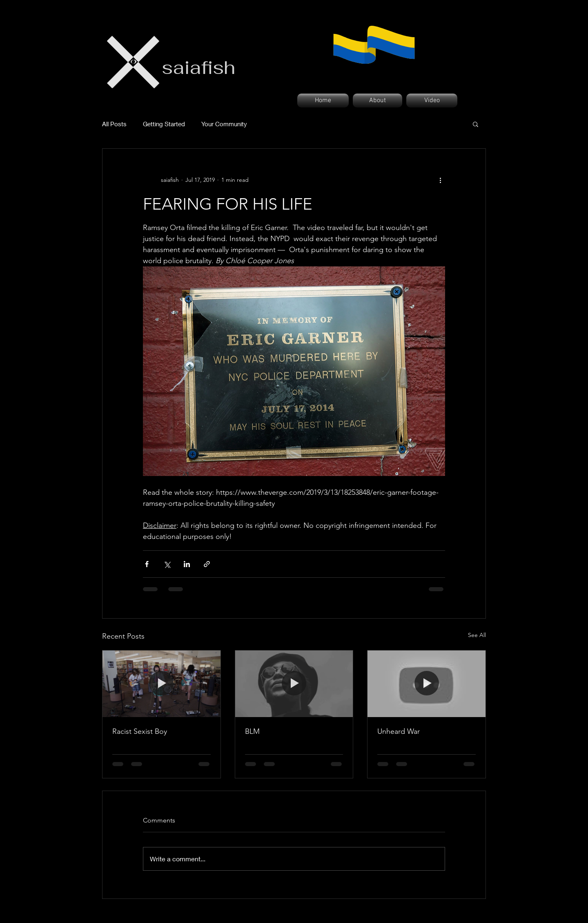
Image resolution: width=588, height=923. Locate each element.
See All (477, 635)
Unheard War (399, 731)
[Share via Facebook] (147, 564)
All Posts (114, 124)
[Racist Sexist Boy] (161, 684)
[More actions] (440, 180)
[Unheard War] (427, 684)
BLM (252, 731)
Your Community (224, 124)
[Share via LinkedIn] (187, 564)
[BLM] (294, 684)
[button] (476, 124)
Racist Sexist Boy (140, 731)
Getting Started (164, 124)
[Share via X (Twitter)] (167, 564)
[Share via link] (207, 564)
